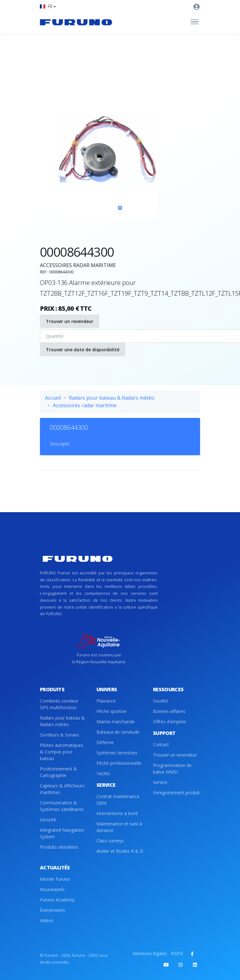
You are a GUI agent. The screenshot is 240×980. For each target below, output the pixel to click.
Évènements (52, 910)
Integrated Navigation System (62, 833)
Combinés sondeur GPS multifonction (59, 704)
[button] (48, 6)
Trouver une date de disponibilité (83, 350)
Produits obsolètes (59, 847)
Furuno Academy (57, 900)
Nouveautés (52, 889)
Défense (105, 742)
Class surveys (110, 841)
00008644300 (69, 427)
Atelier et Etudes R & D (120, 851)
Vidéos (47, 920)
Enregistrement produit (176, 793)
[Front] (76, 22)
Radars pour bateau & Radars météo (112, 398)
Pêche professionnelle (119, 763)
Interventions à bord (117, 813)
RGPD (177, 953)
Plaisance (106, 701)
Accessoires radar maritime (85, 405)
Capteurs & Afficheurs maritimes (62, 789)
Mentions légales (150, 953)
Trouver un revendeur (70, 321)
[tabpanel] (120, 151)
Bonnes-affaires (169, 711)
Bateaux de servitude (118, 732)
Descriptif (60, 444)
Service (160, 782)
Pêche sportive (112, 711)
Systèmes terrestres (117, 753)
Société (161, 701)
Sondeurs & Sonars (60, 735)
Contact (161, 745)
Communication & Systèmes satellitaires (62, 806)
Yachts (103, 773)
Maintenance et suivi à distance (119, 827)
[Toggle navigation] (195, 22)
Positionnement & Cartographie (58, 772)
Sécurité (48, 820)
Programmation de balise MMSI (172, 769)
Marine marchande (116, 722)
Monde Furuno (55, 879)
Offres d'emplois (170, 722)
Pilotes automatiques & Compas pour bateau (62, 752)
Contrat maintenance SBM (118, 800)
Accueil (53, 398)
